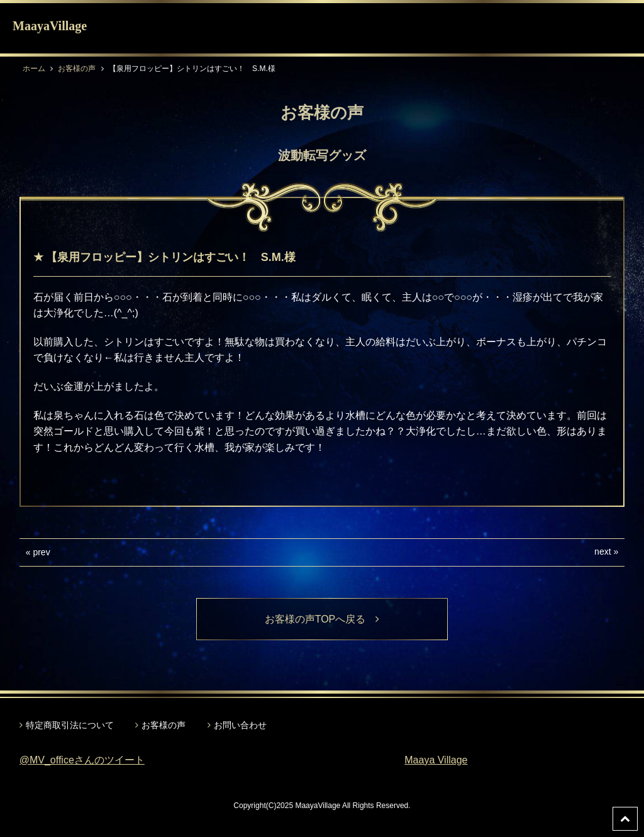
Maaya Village (436, 760)
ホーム (34, 69)
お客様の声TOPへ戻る (322, 619)
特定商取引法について (70, 725)
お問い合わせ (240, 725)
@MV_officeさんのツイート (82, 760)
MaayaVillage (50, 26)
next (602, 552)
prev (41, 552)
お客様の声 (77, 69)
